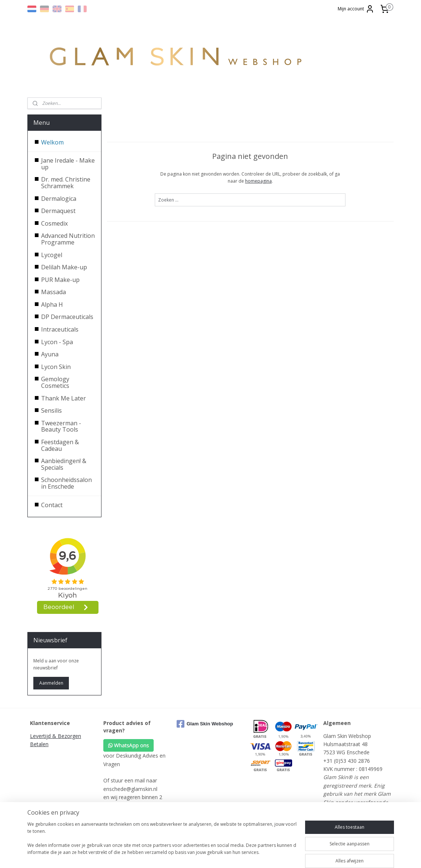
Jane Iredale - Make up (68, 164)
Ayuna (50, 354)
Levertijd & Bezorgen (56, 736)
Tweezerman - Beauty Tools (61, 426)
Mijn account (356, 9)
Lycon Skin (56, 367)
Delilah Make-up (64, 267)
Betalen (39, 744)
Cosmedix (54, 223)
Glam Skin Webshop (205, 724)
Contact (52, 505)
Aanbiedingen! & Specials (64, 464)
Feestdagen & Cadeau (60, 445)
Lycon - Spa (57, 342)
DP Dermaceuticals (67, 317)
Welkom (52, 142)
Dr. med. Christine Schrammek (66, 183)
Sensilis (51, 410)
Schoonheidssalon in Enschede (66, 483)
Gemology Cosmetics (55, 382)
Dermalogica (59, 199)
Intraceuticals (60, 329)
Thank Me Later (64, 398)
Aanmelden (51, 683)
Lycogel (52, 255)
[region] (162, 842)
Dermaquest (58, 211)
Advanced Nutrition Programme (68, 239)
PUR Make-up (60, 280)
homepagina (258, 181)
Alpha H (52, 305)
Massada (54, 292)
